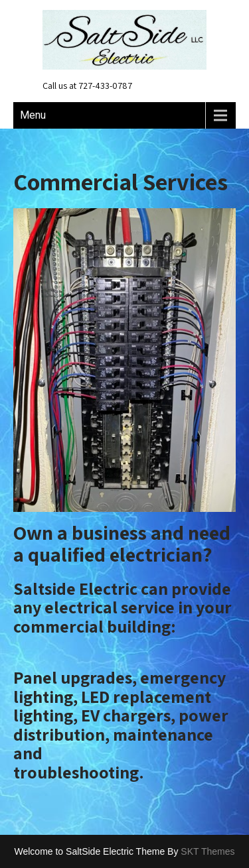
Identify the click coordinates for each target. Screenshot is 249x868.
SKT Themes (207, 851)
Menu (33, 115)
